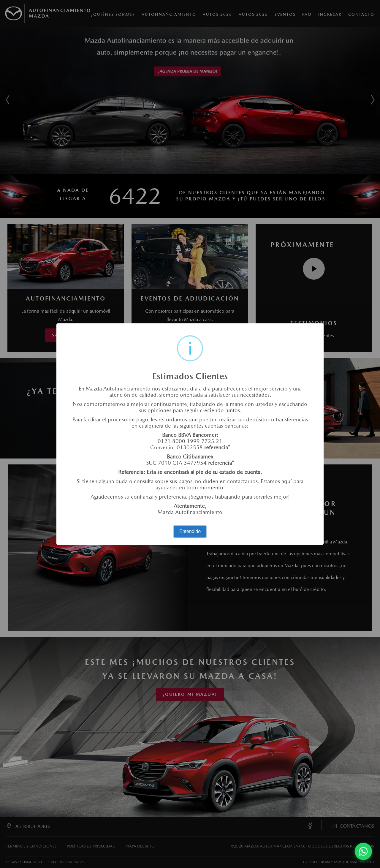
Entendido (190, 531)
